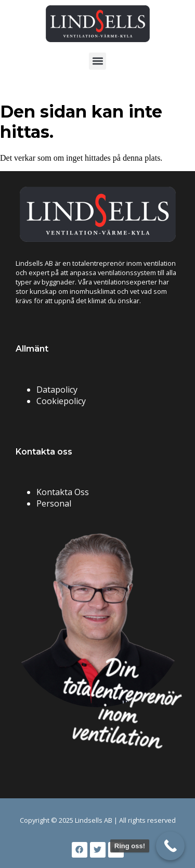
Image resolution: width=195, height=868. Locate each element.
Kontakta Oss (63, 492)
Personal (54, 503)
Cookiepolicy (61, 401)
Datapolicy (57, 390)
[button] (97, 61)
